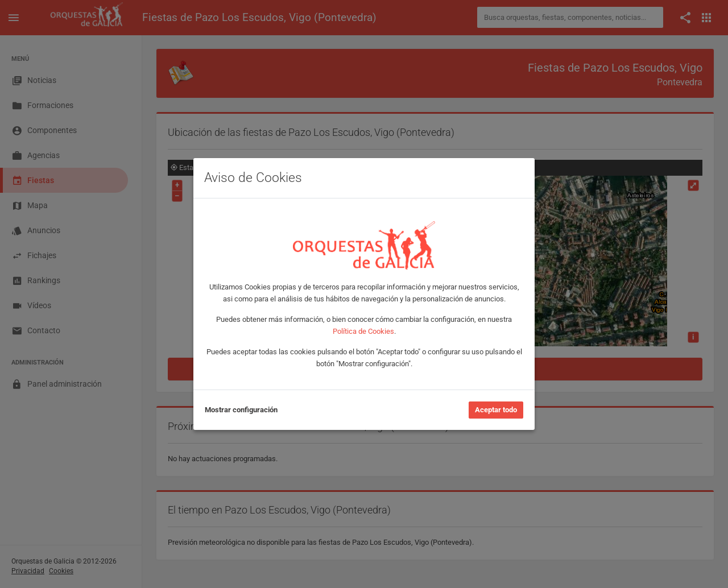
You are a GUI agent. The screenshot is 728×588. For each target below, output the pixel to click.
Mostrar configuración (241, 410)
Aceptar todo (496, 410)
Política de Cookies (363, 331)
